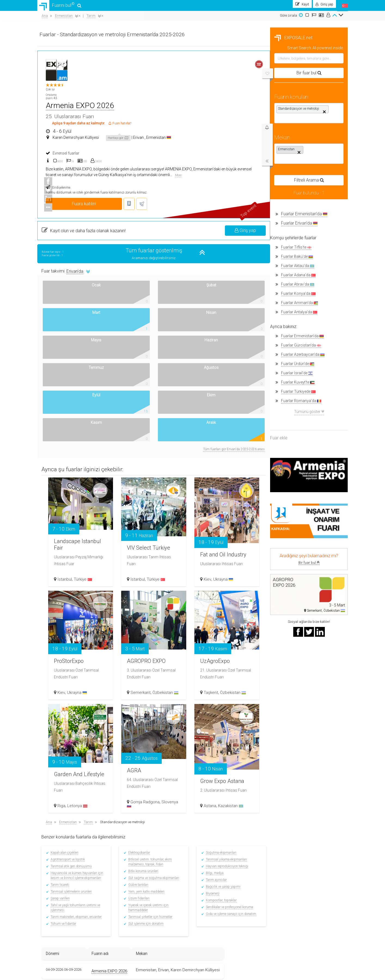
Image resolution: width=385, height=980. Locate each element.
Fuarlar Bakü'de (64, 259)
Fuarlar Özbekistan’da (136, 879)
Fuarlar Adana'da (65, 278)
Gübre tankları (219, 730)
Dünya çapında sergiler (189, 904)
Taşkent (292, 537)
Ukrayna (305, 423)
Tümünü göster (76, 414)
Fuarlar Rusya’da (133, 909)
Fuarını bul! (61, 7)
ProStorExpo (156, 500)
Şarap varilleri (142, 743)
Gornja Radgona (228, 646)
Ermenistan (271, 99)
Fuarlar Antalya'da (66, 315)
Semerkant (223, 533)
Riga (146, 650)
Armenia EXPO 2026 (198, 67)
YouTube (286, 876)
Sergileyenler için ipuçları (190, 866)
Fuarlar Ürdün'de (65, 367)
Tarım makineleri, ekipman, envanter (158, 762)
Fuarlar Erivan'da (66, 226)
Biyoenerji (292, 738)
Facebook (285, 860)
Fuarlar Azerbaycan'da (70, 357)
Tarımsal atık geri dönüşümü (153, 711)
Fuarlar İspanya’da (134, 894)
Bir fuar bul (76, 565)
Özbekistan (314, 537)
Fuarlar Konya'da (65, 296)
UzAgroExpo (299, 500)
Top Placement (234, 876)
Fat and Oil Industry (297, 390)
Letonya (161, 650)
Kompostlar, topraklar (300, 745)
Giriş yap (323, 185)
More (328, 130)
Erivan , (252, 99)
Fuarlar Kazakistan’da (137, 901)
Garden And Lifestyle (155, 609)
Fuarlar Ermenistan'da (71, 217)
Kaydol (176, 871)
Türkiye (167, 423)
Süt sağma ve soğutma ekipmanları (234, 723)
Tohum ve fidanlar (145, 768)
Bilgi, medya (294, 718)
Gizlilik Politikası (54, 919)
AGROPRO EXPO (224, 492)
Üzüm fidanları (219, 743)
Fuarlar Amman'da (67, 306)
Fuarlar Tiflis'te (63, 250)
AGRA (218, 610)
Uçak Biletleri (181, 914)
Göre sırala (288, 18)
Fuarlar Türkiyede (65, 394)
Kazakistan (312, 650)
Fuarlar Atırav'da (65, 287)
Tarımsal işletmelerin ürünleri (153, 736)
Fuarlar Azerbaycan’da (137, 916)
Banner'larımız (53, 914)
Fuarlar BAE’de (131, 931)
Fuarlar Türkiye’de (133, 864)
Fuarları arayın (182, 888)
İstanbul (149, 423)
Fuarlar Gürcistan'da (68, 348)
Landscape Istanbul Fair (155, 383)
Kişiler (46, 909)
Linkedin (285, 871)
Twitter (284, 866)
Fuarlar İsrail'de (64, 376)
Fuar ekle (46, 441)
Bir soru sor (231, 871)
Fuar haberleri (182, 893)
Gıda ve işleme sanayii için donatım (310, 759)
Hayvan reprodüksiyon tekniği (306, 711)
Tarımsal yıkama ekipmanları (305, 704)
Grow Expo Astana (297, 616)
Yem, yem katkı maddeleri (227, 736)
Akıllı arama (51, 882)
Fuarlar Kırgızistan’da (136, 924)
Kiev (289, 423)
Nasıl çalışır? (51, 904)
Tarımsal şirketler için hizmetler (231, 762)
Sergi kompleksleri (185, 909)
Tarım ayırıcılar (295, 725)
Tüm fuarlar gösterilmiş (233, 205)
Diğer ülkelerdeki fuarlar (137, 938)
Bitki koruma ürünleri (224, 716)
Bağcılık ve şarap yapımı (302, 731)
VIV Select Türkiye (224, 383)
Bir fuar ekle (232, 866)
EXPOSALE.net (60, 40)
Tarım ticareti (142, 730)
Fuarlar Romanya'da (68, 404)
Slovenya (221, 650)
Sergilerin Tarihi (183, 898)
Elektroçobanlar (219, 697)
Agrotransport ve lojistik (149, 704)
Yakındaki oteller (183, 919)
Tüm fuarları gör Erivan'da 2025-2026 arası (311, 294)
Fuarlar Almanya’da (135, 871)
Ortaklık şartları (235, 860)
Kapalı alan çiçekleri (146, 697)
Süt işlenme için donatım (226, 768)
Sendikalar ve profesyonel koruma (308, 752)
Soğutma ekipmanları (300, 697)
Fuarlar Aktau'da (65, 269)
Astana (291, 650)
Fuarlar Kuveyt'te (65, 385)
